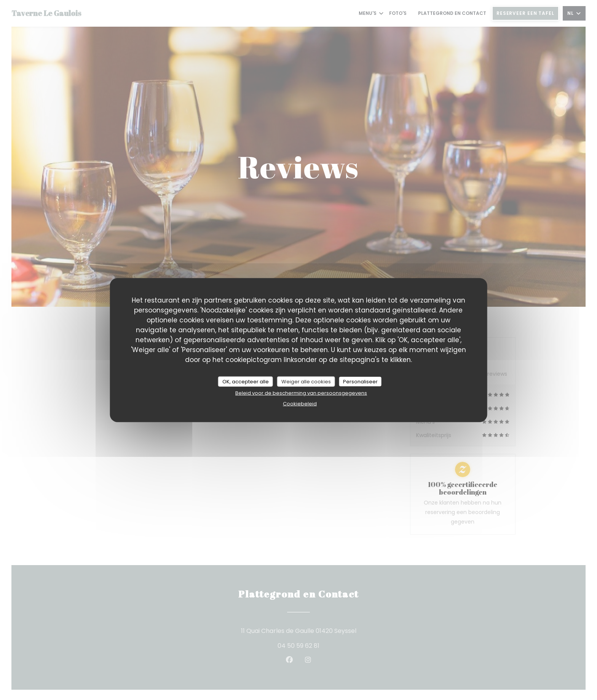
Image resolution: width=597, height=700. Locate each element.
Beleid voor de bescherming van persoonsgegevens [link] (301, 393)
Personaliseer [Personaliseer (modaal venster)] (360, 381)
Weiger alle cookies (306, 381)
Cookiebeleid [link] (300, 404)
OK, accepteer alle (246, 381)
